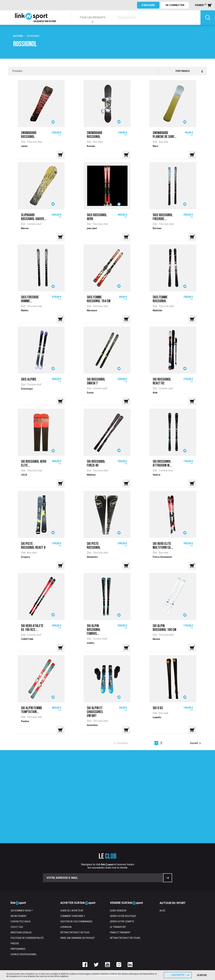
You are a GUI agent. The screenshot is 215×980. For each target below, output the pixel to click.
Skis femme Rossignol (160, 299)
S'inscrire (148, 5)
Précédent (120, 743)
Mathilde (157, 310)
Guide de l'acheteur (72, 911)
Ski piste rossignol (94, 546)
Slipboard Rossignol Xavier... (34, 217)
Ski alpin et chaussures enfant (95, 712)
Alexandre (92, 557)
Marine (25, 228)
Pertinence (189, 71)
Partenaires (18, 949)
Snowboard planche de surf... (165, 135)
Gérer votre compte (122, 922)
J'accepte (178, 975)
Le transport (118, 927)
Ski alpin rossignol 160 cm (164, 628)
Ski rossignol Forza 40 (96, 464)
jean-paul (92, 228)
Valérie (156, 475)
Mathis (25, 310)
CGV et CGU (17, 927)
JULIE (24, 475)
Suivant (196, 743)
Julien (24, 146)
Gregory (25, 557)
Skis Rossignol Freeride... (163, 217)
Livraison (66, 927)
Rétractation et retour (75, 932)
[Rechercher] (157, 18)
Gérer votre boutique (123, 916)
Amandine (92, 725)
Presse (15, 943)
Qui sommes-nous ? (22, 911)
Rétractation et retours (125, 938)
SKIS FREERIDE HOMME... (30, 299)
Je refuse (202, 975)
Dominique (27, 389)
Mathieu (91, 475)
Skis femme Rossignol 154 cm (99, 299)
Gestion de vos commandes (76, 922)
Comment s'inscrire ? (73, 916)
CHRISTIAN (27, 639)
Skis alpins (29, 380)
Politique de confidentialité (27, 938)
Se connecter (175, 5)
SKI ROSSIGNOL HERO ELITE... (34, 464)
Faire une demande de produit (78, 938)
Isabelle (157, 717)
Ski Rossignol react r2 (162, 381)
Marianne (92, 310)
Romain (91, 146)
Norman (157, 228)
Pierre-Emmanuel (162, 557)
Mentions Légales (21, 932)
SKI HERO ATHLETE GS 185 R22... (32, 628)
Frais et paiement (120, 932)
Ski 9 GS (158, 708)
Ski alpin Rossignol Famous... (94, 630)
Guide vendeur (118, 911)
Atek (155, 393)
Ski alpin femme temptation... (32, 710)
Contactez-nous (21, 922)
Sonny (90, 393)
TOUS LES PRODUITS (92, 17)
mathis (91, 643)
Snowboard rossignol (29, 135)
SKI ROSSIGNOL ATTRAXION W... (162, 464)
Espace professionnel (24, 954)
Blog (162, 911)
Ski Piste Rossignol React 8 (33, 546)
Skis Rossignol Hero (97, 217)
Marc (156, 146)
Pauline (25, 721)
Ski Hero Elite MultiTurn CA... (163, 546)
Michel (156, 639)
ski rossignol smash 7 (96, 381)
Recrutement (19, 916)
